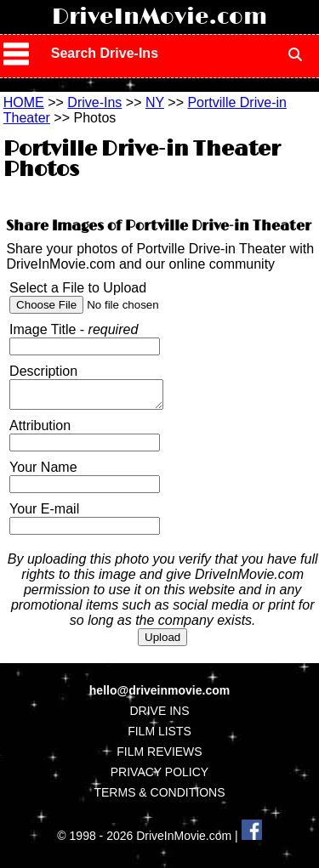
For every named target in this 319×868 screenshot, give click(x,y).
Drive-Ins (94, 102)
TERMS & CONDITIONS (159, 797)
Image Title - (74, 329)
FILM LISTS (159, 736)
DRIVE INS (159, 716)
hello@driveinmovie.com (159, 695)
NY (155, 102)
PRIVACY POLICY (159, 777)
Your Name (43, 472)
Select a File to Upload (78, 288)
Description (43, 371)
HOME (24, 102)
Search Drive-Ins (105, 53)
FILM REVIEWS (159, 757)
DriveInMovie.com (159, 17)
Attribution (40, 431)
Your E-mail (44, 514)
